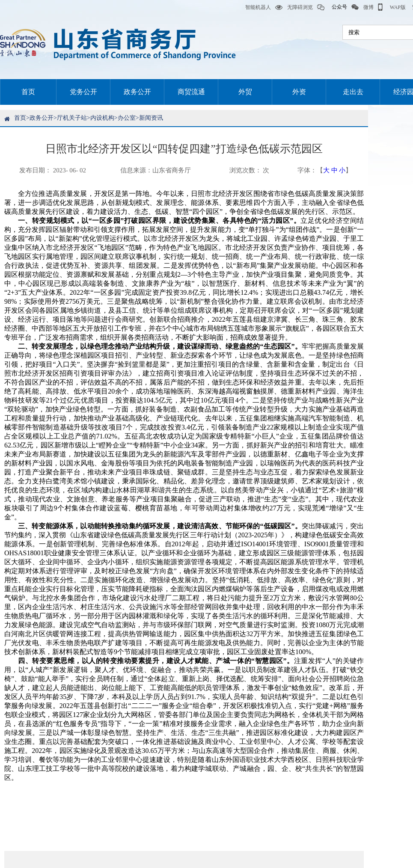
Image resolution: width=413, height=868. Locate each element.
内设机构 (102, 118)
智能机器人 (252, 7)
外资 (299, 92)
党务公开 (83, 92)
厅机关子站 (72, 118)
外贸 (245, 92)
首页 (28, 92)
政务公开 (137, 92)
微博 (362, 7)
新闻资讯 (151, 118)
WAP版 (392, 7)
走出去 (353, 92)
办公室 (127, 118)
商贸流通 (191, 92)
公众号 (332, 7)
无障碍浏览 (294, 7)
